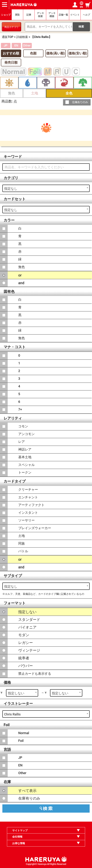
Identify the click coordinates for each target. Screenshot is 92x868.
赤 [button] (64, 83)
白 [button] (9, 83)
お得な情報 (19, 843)
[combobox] (46, 188)
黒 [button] (46, 83)
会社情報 (17, 837)
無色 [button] (11, 93)
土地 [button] (34, 93)
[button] (77, 102)
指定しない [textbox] (16, 693)
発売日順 (11, 62)
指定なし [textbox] (11, 189)
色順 (33, 53)
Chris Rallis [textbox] (13, 714)
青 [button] (28, 83)
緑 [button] (83, 83)
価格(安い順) (78, 53)
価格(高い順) (56, 53)
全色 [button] (69, 93)
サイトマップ (20, 830)
